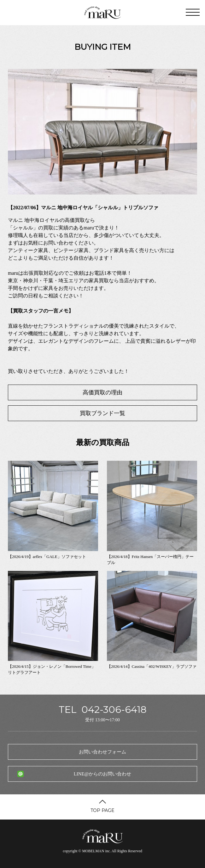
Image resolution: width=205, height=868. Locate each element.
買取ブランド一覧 (102, 413)
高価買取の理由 (102, 392)
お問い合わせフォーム (102, 752)
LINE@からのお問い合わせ (102, 774)
